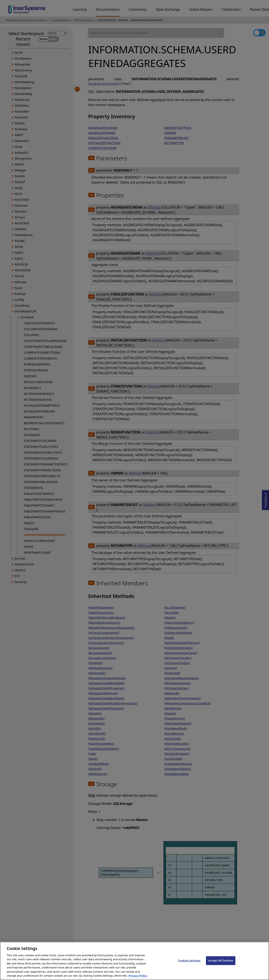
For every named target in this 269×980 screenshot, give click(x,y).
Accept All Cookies (221, 964)
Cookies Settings (189, 964)
